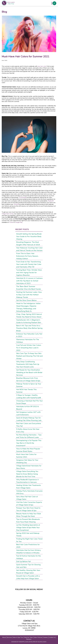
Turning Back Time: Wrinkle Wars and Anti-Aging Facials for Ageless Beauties (29, 273)
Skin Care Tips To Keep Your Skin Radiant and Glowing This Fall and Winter (29, 356)
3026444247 (29, 630)
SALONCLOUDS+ (42, 642)
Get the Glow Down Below (26, 300)
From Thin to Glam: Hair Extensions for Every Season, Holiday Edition (27, 256)
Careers (45, 637)
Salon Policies (38, 637)
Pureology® (23, 197)
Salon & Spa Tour (18, 637)
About (4, 637)
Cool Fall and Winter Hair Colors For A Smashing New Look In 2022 (29, 348)
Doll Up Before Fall (23, 562)
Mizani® (16, 204)
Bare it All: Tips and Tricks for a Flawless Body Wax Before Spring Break (29, 328)
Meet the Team (28, 637)
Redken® (51, 201)
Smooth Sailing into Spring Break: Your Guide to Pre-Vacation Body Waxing (29, 236)
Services (9, 637)
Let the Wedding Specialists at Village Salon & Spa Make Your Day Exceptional (28, 528)
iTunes (11, 222)
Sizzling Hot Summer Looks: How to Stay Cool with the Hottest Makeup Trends (29, 295)
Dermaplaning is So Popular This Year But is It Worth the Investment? (29, 443)
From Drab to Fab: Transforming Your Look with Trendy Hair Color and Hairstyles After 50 (29, 264)
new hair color (42, 66)
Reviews (29, 639)
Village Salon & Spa (8, 214)
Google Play (19, 222)
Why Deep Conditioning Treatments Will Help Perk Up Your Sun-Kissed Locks (28, 364)
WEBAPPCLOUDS (24, 642)
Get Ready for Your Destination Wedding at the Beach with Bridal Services (29, 372)
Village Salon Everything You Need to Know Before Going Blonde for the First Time (27, 474)
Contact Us (52, 637)
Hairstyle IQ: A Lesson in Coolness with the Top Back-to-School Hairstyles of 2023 (29, 281)
